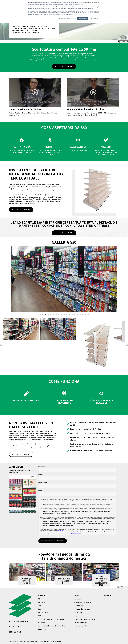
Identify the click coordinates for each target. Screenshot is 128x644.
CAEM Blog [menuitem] (42, 629)
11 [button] (67, 314)
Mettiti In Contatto (64, 66)
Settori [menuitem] (77, 595)
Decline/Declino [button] (95, 19)
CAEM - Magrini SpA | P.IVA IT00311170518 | (22, 642)
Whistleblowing (56, 641)
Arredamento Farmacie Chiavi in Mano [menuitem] (52, 626)
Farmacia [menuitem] (78, 599)
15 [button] (77, 314)
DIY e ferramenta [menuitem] (81, 626)
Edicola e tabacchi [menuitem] (81, 623)
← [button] (1, 345)
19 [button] (88, 314)
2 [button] (43, 314)
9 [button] (61, 314)
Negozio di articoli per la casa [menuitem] (85, 619)
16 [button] (80, 314)
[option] (64, 279)
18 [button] (85, 314)
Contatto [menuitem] (108, 595)
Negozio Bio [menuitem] (79, 606)
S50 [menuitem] (40, 609)
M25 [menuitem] (40, 599)
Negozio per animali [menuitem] (81, 616)
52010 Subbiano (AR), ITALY (19, 621)
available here (48, 524)
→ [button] (127, 345)
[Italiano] (123, 42)
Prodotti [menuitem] (42, 595)
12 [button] (69, 314)
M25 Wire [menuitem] (42, 602)
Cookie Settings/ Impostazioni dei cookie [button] (66, 19)
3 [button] (45, 314)
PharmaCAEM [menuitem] (43, 612)
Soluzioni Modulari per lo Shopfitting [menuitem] (51, 619)
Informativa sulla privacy (76, 533)
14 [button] (75, 314)
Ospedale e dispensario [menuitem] (83, 602)
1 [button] (40, 314)
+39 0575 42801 (14, 627)
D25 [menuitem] (40, 616)
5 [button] (51, 314)
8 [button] (59, 314)
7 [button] (56, 314)
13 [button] (72, 314)
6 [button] (53, 314)
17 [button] (83, 314)
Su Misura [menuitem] (42, 623)
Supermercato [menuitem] (79, 612)
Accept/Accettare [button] (83, 19)
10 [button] (64, 314)
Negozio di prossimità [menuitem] (82, 609)
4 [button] (48, 314)
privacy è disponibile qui (66, 526)
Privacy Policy (61, 531)
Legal (36, 641)
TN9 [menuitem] (40, 606)
